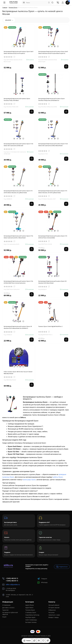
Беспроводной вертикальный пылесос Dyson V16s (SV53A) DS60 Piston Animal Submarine (18, 282)
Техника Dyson (30, 610)
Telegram (42, 579)
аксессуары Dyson (29, 480)
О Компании (6, 605)
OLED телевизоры (31, 620)
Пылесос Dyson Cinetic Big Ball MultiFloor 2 (50, 326)
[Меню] (4, 3)
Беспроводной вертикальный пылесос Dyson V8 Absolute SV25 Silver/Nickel (52, 282)
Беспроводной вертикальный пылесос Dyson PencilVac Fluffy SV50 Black (17, 99)
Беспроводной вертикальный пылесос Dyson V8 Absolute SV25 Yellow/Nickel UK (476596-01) (18, 327)
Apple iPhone (30, 605)
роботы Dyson (58, 477)
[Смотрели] (34, 641)
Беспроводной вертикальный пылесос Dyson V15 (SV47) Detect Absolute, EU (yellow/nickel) (18, 192)
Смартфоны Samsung (32, 615)
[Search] (49, 3)
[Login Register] (63, 3)
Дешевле (9, 20)
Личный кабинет (54, 605)
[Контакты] (58, 3)
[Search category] (24, 3)
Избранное (52, 610)
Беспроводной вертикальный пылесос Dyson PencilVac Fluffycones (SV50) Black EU (52, 99)
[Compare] (20, 46)
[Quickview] (14, 46)
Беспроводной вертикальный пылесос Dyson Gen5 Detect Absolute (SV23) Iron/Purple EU (19, 52)
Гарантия (5, 610)
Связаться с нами (54, 615)
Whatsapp (42, 582)
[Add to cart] (32, 66)
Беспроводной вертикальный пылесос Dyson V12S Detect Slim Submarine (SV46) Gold (18, 145)
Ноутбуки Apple (30, 617)
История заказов (54, 608)
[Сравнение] (48, 641)
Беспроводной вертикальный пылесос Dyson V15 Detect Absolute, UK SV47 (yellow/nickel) (53, 192)
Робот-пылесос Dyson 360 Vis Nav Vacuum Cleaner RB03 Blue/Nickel (18, 373)
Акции (4, 617)
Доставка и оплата (8, 608)
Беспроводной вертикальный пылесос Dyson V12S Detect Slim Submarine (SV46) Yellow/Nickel (53, 145)
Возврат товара (54, 617)
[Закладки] (43, 641)
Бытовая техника (31, 622)
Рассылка (51, 612)
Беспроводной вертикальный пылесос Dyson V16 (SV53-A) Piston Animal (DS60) (53, 237)
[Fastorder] (17, 46)
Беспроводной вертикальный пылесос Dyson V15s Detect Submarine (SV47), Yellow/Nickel (18, 237)
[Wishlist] (23, 46)
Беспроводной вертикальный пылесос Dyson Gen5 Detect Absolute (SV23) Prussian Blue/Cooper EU (53, 52)
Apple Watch (29, 608)
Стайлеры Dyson (31, 612)
